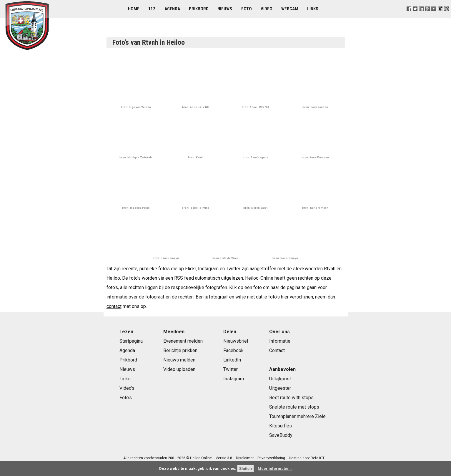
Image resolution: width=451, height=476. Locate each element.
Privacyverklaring (271, 458)
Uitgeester (280, 388)
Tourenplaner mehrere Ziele (297, 416)
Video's (127, 388)
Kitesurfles (281, 426)
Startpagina (131, 341)
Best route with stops (291, 398)
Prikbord (199, 9)
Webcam (290, 9)
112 (152, 9)
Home (134, 9)
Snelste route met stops (294, 407)
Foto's (126, 398)
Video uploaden (179, 369)
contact (114, 306)
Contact (277, 350)
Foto (247, 9)
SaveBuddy (281, 435)
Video (267, 9)
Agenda (172, 9)
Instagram (234, 379)
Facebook (233, 350)
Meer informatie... (275, 468)
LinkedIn (232, 360)
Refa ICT (318, 458)
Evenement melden (183, 341)
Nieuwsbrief (236, 341)
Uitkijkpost (280, 379)
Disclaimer (245, 458)
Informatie (280, 341)
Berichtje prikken (180, 350)
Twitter (231, 369)
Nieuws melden (179, 360)
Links (313, 9)
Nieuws (225, 9)
